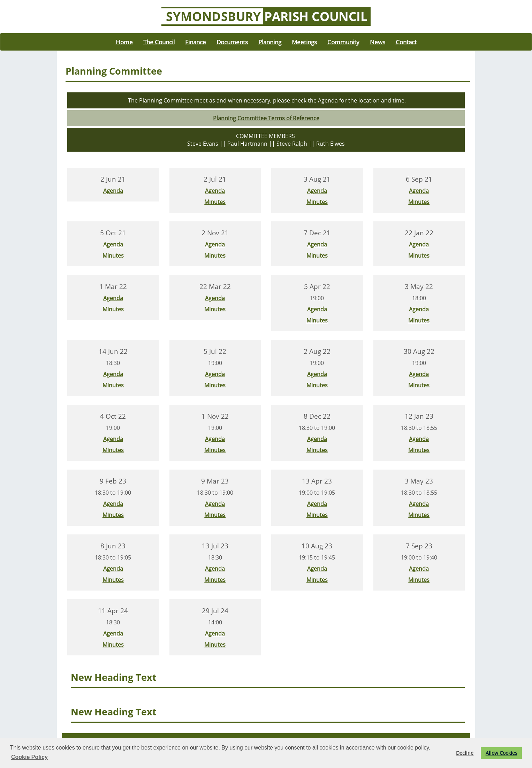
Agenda (113, 191)
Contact (406, 42)
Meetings (304, 42)
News (378, 42)
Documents (232, 42)
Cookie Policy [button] (29, 757)
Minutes (215, 202)
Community (343, 42)
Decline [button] (465, 753)
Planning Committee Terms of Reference (266, 118)
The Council (159, 42)
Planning (270, 42)
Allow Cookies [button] (501, 753)
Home (124, 42)
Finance (196, 42)
